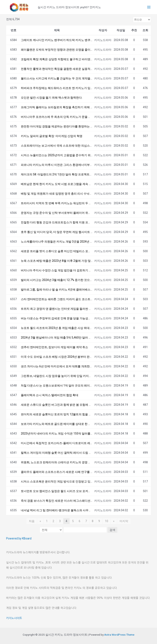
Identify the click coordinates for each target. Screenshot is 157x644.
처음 (32, 521)
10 (107, 521)
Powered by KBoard (19, 538)
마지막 (124, 521)
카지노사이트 (14, 618)
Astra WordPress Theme (119, 635)
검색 (112, 530)
